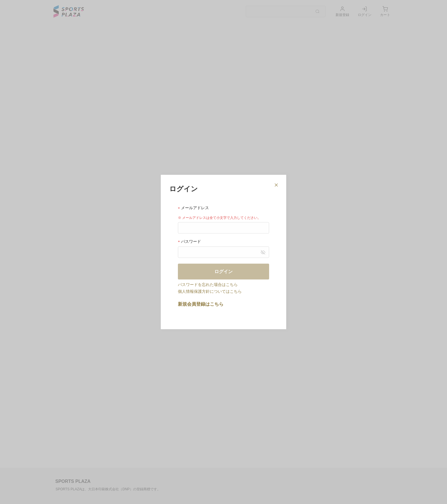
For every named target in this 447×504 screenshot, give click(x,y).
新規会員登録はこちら (201, 304)
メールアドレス (193, 208)
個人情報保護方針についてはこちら (210, 291)
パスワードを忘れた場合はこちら (208, 284)
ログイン (223, 271)
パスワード (189, 241)
